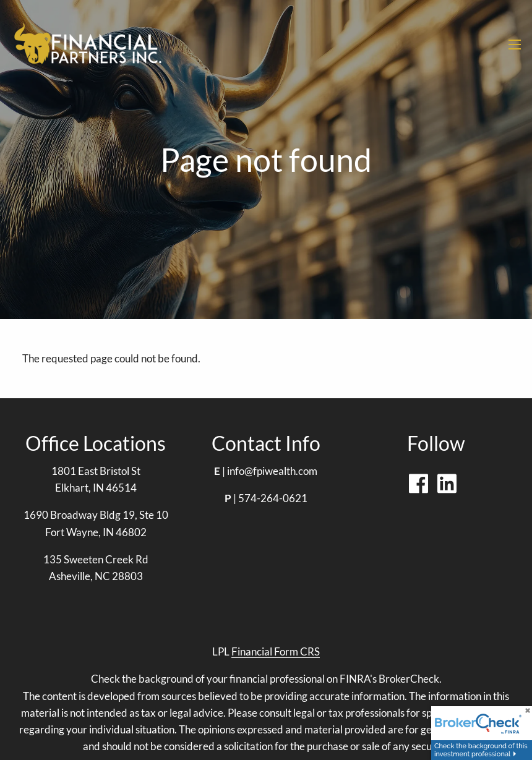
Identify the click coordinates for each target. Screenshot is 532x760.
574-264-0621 (273, 498)
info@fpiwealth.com (272, 471)
